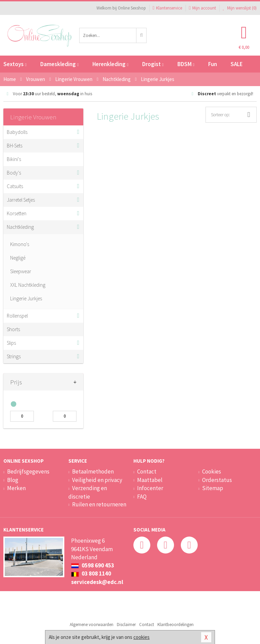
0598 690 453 (93, 565)
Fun (213, 64)
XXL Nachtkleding (28, 285)
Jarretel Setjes (21, 200)
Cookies (212, 471)
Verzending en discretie (88, 492)
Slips (11, 343)
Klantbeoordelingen (176, 625)
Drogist (153, 64)
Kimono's (20, 244)
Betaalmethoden (93, 471)
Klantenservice (167, 8)
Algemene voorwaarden (92, 625)
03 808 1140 (91, 573)
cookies (142, 637)
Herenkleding (110, 64)
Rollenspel (17, 316)
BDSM (186, 64)
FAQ (142, 497)
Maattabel (150, 480)
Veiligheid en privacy (97, 480)
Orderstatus (217, 480)
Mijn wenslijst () (240, 8)
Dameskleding (59, 64)
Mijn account (202, 8)
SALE (237, 64)
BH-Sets (15, 146)
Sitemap (213, 488)
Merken (16, 488)
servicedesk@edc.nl (97, 582)
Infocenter (150, 488)
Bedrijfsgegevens (28, 471)
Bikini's (14, 159)
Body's (14, 173)
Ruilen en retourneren (99, 504)
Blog (13, 480)
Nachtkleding (20, 227)
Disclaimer (126, 625)
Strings (14, 356)
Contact (147, 471)
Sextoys (15, 64)
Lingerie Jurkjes (26, 298)
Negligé (18, 258)
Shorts (13, 329)
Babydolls (17, 132)
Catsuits (15, 186)
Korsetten (17, 213)
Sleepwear (21, 271)
